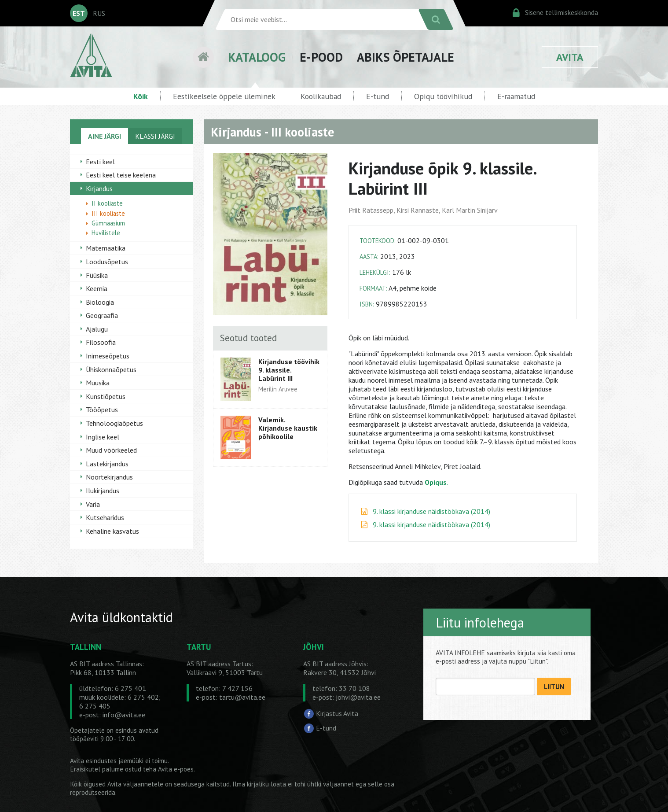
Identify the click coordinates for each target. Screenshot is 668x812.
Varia (93, 504)
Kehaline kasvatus (112, 531)
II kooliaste (107, 203)
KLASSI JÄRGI (155, 136)
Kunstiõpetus (106, 396)
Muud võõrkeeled (111, 450)
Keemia (97, 288)
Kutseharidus (105, 517)
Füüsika (97, 275)
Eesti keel (100, 162)
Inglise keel (103, 437)
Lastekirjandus (107, 464)
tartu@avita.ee (242, 697)
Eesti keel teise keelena (121, 175)
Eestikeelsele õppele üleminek (224, 96)
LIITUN (554, 687)
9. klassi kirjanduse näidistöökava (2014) (431, 511)
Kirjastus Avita (337, 713)
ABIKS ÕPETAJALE (406, 57)
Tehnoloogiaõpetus (114, 423)
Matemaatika (106, 248)
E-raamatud (516, 96)
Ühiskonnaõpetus (111, 369)
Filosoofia (101, 342)
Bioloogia (100, 302)
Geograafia (102, 315)
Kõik (141, 96)
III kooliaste (108, 213)
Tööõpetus (102, 410)
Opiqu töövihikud (443, 96)
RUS (99, 13)
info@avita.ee (124, 715)
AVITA (570, 57)
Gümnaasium (108, 223)
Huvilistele (106, 233)
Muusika (98, 383)
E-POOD (321, 57)
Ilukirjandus (103, 491)
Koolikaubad (321, 96)
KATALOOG (257, 57)
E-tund (378, 96)
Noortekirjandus (109, 477)
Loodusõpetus (107, 262)
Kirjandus (99, 188)
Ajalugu (97, 329)
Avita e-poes (176, 769)
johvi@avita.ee (358, 697)
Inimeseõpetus (108, 356)
